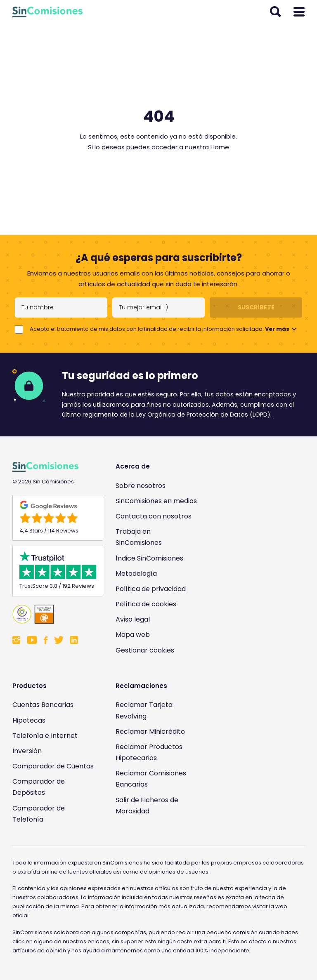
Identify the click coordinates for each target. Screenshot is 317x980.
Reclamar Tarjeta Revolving (144, 710)
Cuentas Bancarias (43, 705)
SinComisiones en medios (156, 501)
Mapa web (133, 635)
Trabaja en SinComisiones (139, 537)
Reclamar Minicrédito (150, 731)
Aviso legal (133, 619)
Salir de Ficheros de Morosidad (147, 806)
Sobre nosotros (141, 486)
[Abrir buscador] (276, 12)
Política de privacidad (151, 589)
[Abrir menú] (299, 12)
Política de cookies (146, 604)
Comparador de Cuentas (53, 766)
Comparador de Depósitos (39, 787)
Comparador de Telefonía (39, 814)
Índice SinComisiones (149, 558)
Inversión (27, 751)
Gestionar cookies (145, 650)
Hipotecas (29, 720)
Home (220, 147)
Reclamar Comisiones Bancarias (151, 779)
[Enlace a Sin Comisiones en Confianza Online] (54, 614)
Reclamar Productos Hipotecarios (149, 752)
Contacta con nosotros (154, 516)
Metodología (136, 574)
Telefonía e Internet (45, 736)
